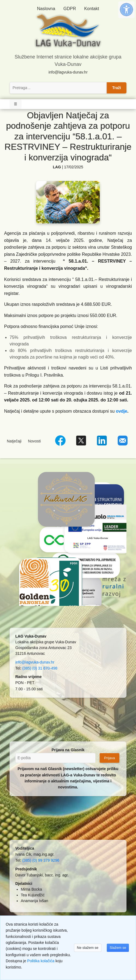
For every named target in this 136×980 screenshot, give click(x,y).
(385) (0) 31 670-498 (40, 668)
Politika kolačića (41, 961)
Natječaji (14, 441)
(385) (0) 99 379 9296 (41, 860)
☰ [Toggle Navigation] (16, 104)
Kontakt (91, 9)
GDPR (70, 9)
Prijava (110, 758)
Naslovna (46, 9)
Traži (117, 88)
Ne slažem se (88, 948)
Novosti (35, 441)
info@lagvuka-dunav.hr (68, 72)
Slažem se (118, 948)
